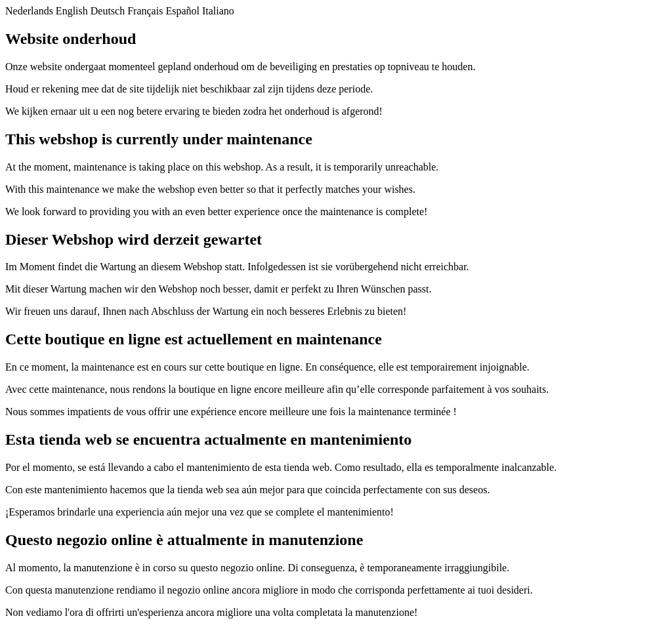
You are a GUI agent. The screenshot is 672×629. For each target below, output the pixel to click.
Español (182, 11)
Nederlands (29, 11)
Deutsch (108, 11)
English (72, 11)
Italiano (218, 11)
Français (145, 11)
